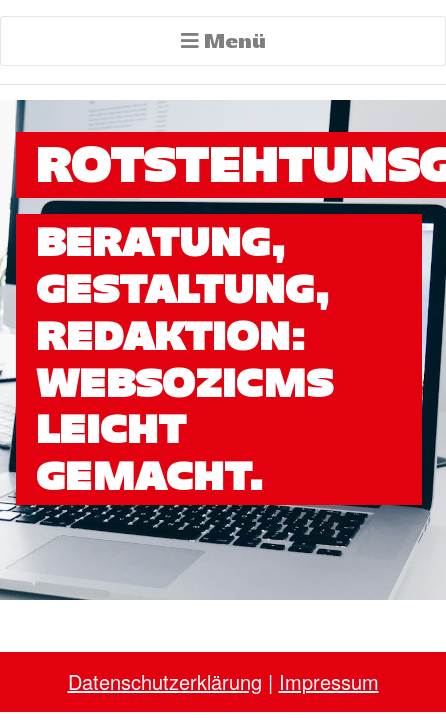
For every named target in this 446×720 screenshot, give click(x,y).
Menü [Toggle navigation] (223, 40)
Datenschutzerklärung (165, 681)
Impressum (329, 681)
